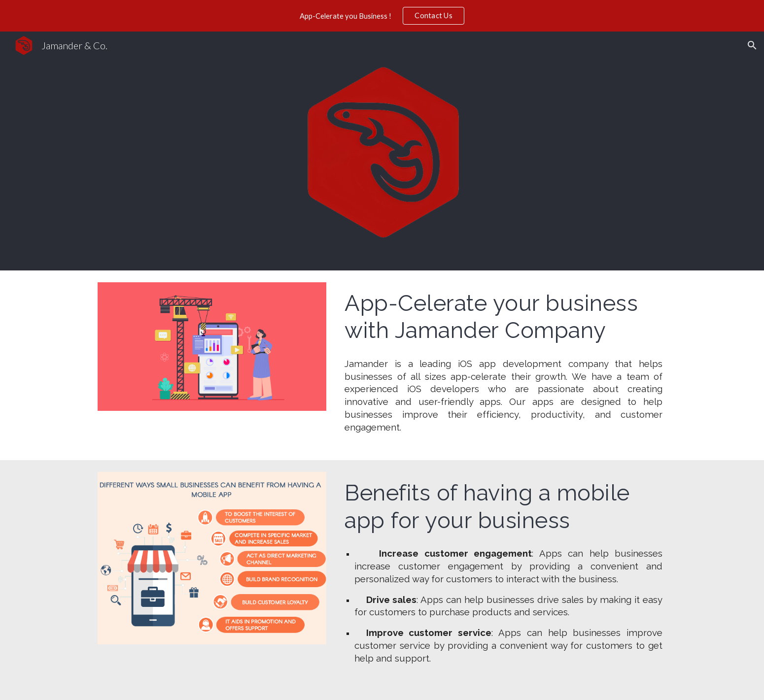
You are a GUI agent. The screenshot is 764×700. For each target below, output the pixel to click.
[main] (504, 317)
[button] (752, 45)
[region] (382, 16)
